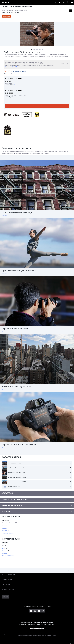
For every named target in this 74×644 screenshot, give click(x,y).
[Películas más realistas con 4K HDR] (37, 477)
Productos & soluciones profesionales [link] (33, 606)
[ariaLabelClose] (72, 2)
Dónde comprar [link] (6, 16)
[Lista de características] (37, 487)
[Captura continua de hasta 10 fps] (37, 472)
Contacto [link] (49, 606)
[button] (32, 50)
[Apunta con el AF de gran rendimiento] (37, 468)
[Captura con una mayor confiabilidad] (37, 482)
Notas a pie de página (65, 570)
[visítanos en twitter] (35, 611)
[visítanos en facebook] (31, 611)
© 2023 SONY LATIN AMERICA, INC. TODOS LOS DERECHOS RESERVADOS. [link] (37, 624)
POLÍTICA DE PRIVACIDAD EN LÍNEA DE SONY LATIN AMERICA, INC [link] (37, 622)
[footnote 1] (14, 84)
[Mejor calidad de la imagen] (37, 463)
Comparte (14, 74)
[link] (6, 2)
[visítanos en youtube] (39, 611)
